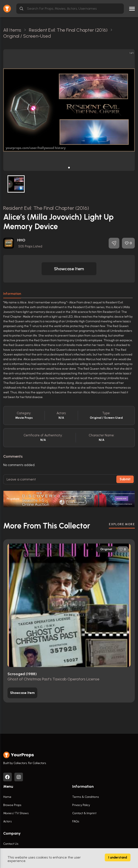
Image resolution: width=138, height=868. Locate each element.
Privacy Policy (81, 805)
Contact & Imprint (84, 813)
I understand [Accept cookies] (118, 857)
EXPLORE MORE (122, 524)
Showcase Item (69, 269)
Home (7, 797)
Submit (125, 479)
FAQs (76, 821)
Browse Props (12, 805)
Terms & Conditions (85, 797)
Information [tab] (12, 294)
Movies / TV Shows (16, 813)
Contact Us (11, 844)
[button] (69, 168)
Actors (7, 821)
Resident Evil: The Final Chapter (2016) (46, 208)
